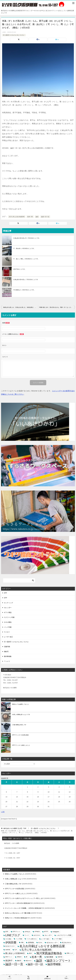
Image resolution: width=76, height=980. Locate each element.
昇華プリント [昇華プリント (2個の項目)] (9, 957)
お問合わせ (48, 977)
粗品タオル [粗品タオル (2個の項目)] (29, 961)
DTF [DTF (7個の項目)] (7, 932)
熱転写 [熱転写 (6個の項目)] (19, 961)
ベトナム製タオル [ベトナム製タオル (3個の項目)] (32, 939)
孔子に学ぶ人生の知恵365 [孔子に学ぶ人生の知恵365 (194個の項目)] (37, 950)
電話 (28, 977)
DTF (5, 593)
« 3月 (3, 812)
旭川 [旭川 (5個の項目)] (30, 953)
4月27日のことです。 (20, 269)
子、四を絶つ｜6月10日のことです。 (24, 248)
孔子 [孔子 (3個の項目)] (16, 950)
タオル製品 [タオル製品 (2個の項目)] (8, 939)
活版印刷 (7, 647)
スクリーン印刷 (9, 617)
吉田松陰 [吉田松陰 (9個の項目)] (31, 942)
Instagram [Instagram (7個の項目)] (56, 932)
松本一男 (30, 217)
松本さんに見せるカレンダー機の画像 (18, 913)
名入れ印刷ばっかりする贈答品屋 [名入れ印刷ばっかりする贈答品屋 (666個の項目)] (42, 946)
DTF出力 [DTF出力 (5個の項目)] (27, 932)
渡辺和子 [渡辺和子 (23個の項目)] (9, 961)
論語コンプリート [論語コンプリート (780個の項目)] (59, 961)
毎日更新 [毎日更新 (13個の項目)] (50, 957)
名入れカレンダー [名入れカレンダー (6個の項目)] (52, 943)
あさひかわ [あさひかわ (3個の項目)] (37, 935)
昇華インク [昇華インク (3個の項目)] (70, 953)
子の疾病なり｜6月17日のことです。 (24, 290)
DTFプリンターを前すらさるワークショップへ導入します (24, 898)
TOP (15, 828)
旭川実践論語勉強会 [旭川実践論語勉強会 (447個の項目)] (49, 953)
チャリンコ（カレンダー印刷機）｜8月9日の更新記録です (25, 908)
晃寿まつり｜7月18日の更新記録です (17, 918)
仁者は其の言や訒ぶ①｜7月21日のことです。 (27, 238)
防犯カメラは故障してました (21, 704)
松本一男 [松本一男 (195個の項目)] (37, 957)
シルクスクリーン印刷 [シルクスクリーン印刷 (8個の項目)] (64, 935)
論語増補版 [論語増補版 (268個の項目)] (54, 964)
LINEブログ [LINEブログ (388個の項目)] (13, 935)
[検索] (19, 580)
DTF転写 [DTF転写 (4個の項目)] (37, 932)
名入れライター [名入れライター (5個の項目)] (10, 946)
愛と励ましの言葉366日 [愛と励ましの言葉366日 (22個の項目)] (15, 953)
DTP (6, 598)
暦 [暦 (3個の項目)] (27, 957)
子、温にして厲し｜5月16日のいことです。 (26, 259)
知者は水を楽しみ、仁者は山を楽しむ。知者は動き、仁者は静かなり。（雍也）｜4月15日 (21, 307)
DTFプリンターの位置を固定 (20, 735)
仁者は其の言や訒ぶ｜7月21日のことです (26, 280)
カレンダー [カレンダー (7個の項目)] (48, 935)
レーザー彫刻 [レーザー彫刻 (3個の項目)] (58, 939)
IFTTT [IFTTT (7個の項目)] (46, 932)
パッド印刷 (8, 627)
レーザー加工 (9, 637)
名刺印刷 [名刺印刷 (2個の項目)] (8, 950)
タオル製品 (8, 622)
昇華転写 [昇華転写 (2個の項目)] (19, 957)
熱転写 (6, 652)
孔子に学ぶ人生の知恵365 (17, 217)
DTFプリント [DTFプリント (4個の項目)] (16, 932)
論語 (37, 217)
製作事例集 (8, 656)
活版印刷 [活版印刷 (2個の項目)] (60, 957)
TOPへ (66, 977)
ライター (7, 632)
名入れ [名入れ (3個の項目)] (40, 942)
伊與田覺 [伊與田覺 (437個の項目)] (11, 943)
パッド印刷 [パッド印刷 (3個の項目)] (19, 939)
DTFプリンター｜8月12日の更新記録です (19, 903)
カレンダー (8, 608)
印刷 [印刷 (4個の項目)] (22, 942)
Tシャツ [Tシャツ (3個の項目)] (27, 935)
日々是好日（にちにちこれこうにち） (14, 35)
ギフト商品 (8, 612)
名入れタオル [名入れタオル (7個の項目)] (66, 943)
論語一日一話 (45, 217)
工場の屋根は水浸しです (19, 725)
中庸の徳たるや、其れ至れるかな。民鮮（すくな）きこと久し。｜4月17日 (57, 307)
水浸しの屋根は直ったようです (21, 715)
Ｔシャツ (7, 661)
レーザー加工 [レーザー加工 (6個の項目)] (45, 939)
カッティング (9, 603)
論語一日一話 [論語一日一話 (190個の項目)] (35, 964)
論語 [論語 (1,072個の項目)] (39, 961)
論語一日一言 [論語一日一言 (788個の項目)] (14, 964)
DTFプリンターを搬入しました (21, 745)
